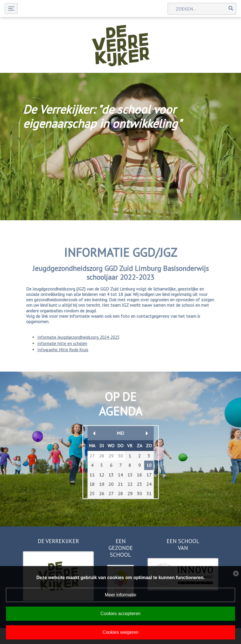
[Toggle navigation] (11, 8)
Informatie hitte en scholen (62, 343)
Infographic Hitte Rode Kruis (63, 350)
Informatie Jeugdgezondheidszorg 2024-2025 (78, 337)
